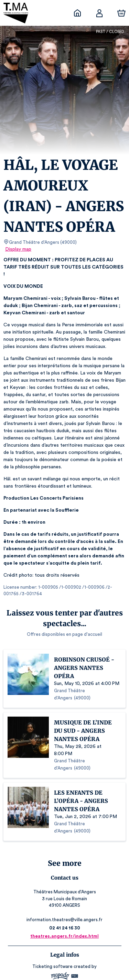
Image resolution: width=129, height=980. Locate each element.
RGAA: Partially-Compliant (64, 972)
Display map (18, 249)
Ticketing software (53, 938)
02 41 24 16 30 (64, 899)
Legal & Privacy (64, 965)
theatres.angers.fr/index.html (64, 908)
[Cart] (121, 13)
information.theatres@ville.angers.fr (64, 891)
